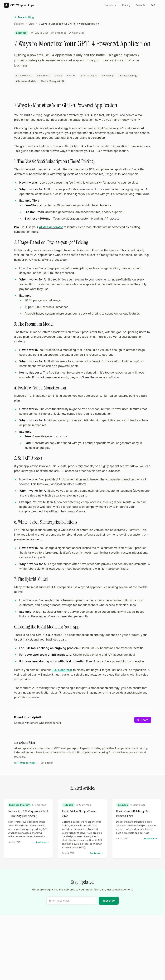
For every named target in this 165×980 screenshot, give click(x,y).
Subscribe (109, 901)
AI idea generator (51, 227)
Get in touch (47, 763)
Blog (31, 24)
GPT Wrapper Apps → (26, 763)
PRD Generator (62, 670)
